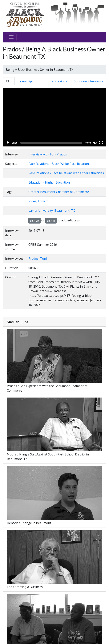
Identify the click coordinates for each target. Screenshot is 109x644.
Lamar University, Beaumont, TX (52, 211)
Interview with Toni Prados (48, 154)
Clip (9, 81)
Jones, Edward (38, 201)
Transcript (25, 81)
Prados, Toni (38, 259)
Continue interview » (88, 81)
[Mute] (95, 143)
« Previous (60, 81)
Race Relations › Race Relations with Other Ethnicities (66, 173)
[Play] (8, 143)
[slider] (51, 143)
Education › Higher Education (49, 182)
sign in (51, 221)
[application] (54, 117)
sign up (34, 221)
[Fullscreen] (101, 143)
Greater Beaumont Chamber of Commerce (59, 192)
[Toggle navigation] (11, 37)
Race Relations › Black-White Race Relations (59, 164)
